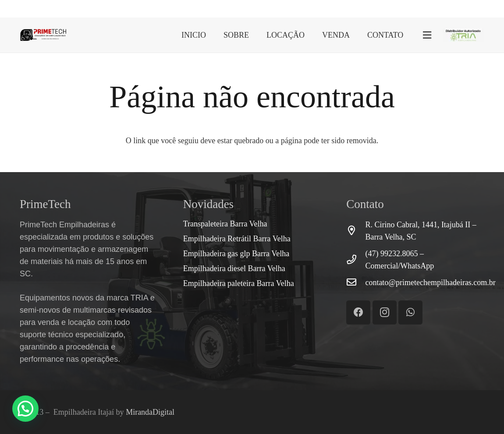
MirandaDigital (150, 412)
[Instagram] (481, 9)
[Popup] (427, 35)
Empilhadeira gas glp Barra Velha (236, 254)
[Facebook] (450, 8)
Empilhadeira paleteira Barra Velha (239, 283)
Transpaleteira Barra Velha (225, 224)
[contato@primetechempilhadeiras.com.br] (356, 282)
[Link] (43, 35)
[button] (25, 409)
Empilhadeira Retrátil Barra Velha (237, 239)
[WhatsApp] (465, 8)
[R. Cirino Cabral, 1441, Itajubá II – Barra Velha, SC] (356, 231)
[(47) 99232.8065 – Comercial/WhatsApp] (356, 260)
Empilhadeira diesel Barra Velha (234, 268)
